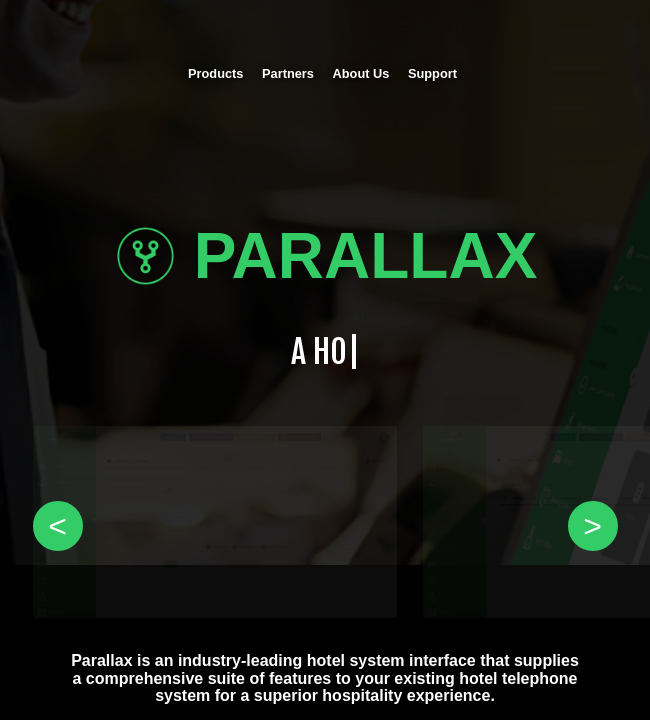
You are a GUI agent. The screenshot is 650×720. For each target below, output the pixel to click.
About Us (361, 73)
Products (215, 73)
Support (432, 73)
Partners (288, 73)
